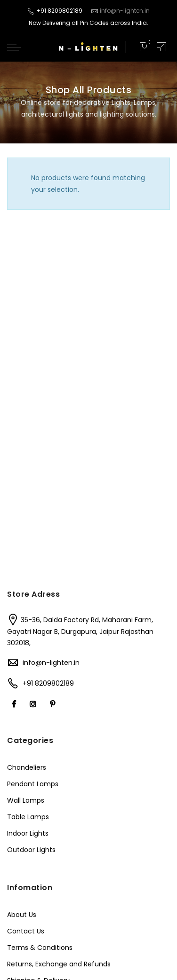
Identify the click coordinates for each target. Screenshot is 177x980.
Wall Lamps (26, 800)
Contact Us (26, 931)
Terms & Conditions (40, 948)
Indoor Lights (28, 833)
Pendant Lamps (33, 784)
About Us (22, 915)
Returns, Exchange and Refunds (59, 964)
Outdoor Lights (31, 850)
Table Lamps (28, 817)
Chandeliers (27, 767)
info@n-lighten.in (51, 663)
